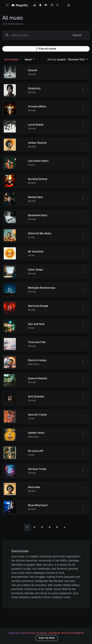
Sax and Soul (36, 324)
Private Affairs (37, 106)
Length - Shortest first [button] (66, 59)
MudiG (32, 147)
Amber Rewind (37, 143)
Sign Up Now (47, 638)
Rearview (34, 487)
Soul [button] (11, 59)
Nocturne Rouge (38, 306)
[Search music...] (38, 35)
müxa (31, 165)
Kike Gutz (33, 364)
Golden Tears (36, 433)
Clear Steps (36, 270)
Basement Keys (38, 215)
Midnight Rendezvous (42, 288)
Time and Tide (37, 342)
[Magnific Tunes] (20, 5)
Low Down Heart (38, 161)
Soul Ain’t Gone (37, 415)
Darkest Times (37, 469)
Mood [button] (29, 59)
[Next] (65, 527)
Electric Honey (37, 360)
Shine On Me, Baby (40, 233)
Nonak (32, 74)
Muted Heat (35, 197)
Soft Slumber (36, 396)
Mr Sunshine (36, 251)
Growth (33, 70)
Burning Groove (38, 179)
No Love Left (36, 451)
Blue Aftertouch (38, 505)
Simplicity (34, 88)
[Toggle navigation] (7, 5)
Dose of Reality (38, 378)
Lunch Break (36, 125)
